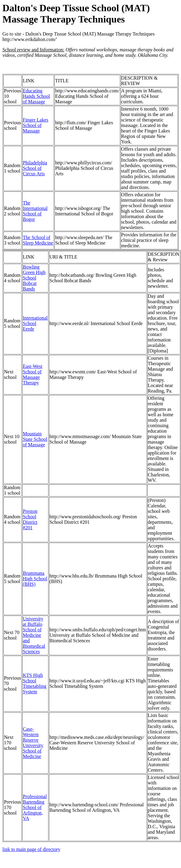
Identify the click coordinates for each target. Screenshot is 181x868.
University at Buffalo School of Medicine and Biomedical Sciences (34, 635)
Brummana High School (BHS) (35, 579)
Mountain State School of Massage (35, 439)
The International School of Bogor (35, 211)
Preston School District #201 (30, 519)
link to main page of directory (31, 849)
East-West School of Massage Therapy (32, 374)
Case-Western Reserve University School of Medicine (33, 743)
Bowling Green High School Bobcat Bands (34, 278)
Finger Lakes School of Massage (36, 125)
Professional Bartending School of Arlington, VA (35, 807)
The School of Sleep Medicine (38, 240)
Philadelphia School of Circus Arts (35, 168)
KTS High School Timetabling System (35, 683)
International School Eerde (35, 323)
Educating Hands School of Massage (36, 96)
